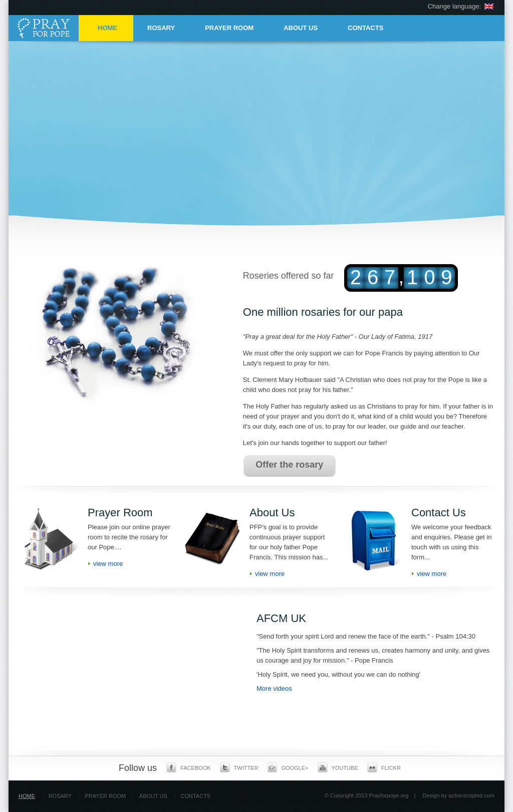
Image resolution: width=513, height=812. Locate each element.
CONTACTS (365, 28)
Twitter (239, 767)
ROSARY (161, 28)
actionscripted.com (471, 795)
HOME (107, 28)
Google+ (288, 767)
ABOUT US (301, 28)
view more (108, 564)
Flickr (384, 767)
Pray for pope (46, 28)
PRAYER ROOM (229, 28)
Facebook (189, 767)
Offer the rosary (289, 465)
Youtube (338, 767)
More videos (274, 688)
